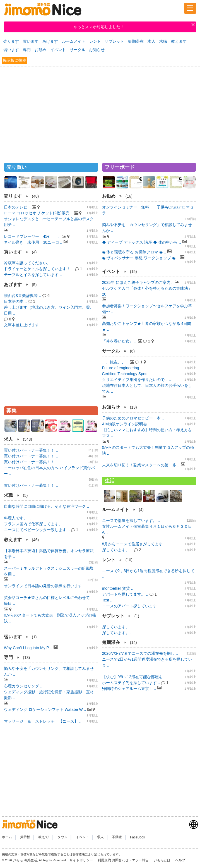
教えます (179, 41)
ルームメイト (74, 41)
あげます (50, 41)
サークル (78, 50)
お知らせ (97, 50)
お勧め (40, 50)
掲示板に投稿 (15, 60)
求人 (151, 41)
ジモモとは (162, 860)
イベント (58, 50)
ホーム (7, 837)
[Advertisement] (100, 112)
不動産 (117, 837)
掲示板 (25, 837)
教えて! (44, 837)
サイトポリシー (82, 860)
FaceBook (138, 837)
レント (95, 41)
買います (31, 41)
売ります (11, 41)
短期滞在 (136, 41)
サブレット (114, 41)
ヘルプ (180, 860)
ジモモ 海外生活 (25, 860)
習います (11, 50)
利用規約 (104, 860)
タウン (62, 837)
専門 (27, 50)
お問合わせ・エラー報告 (131, 860)
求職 (163, 41)
